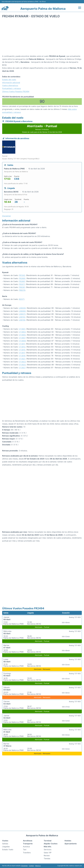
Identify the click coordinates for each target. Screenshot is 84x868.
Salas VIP (48, 853)
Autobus (26, 847)
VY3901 (22, 329)
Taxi (25, 850)
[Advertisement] (42, 37)
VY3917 (22, 353)
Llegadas (6, 847)
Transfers (27, 853)
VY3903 (22, 332)
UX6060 (22, 311)
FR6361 (22, 287)
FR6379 (22, 290)
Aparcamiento (71, 844)
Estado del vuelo (9, 80)
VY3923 (22, 362)
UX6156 (22, 320)
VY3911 (22, 344)
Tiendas (47, 858)
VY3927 (22, 368)
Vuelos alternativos (10, 85)
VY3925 (22, 365)
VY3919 (22, 356)
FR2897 (22, 281)
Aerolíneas (28, 841)
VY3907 (22, 338)
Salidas (5, 844)
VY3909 (22, 341)
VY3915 (22, 350)
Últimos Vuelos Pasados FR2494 (16, 91)
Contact (31, 866)
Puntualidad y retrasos (11, 88)
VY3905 (22, 335)
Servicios (48, 850)
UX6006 (22, 308)
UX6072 (22, 314)
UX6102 (22, 317)
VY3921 (22, 359)
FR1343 (22, 275)
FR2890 (22, 278)
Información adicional (11, 83)
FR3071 (22, 284)
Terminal (48, 841)
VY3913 (22, 347)
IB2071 (22, 299)
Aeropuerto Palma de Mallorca (43, 9)
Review (47, 856)
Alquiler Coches (51, 844)
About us (38, 866)
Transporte (28, 844)
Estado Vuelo (8, 850)
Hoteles (68, 841)
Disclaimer (24, 866)
